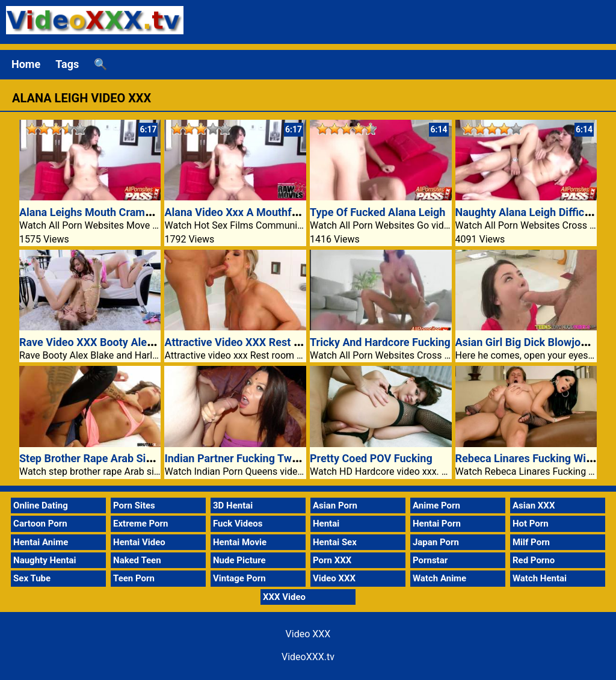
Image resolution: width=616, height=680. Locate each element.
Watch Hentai (540, 578)
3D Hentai (233, 505)
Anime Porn (436, 505)
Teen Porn (134, 578)
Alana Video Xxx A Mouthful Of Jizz (251, 212)
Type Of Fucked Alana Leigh (377, 212)
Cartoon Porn (40, 524)
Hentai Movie (240, 542)
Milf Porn (531, 542)
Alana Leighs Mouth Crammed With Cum (118, 212)
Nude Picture (239, 560)
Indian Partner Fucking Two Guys (245, 458)
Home (26, 64)
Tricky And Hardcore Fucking (380, 342)
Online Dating (41, 505)
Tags (67, 64)
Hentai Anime (41, 542)
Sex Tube (32, 578)
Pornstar (430, 560)
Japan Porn (436, 542)
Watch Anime (439, 578)
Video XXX (334, 578)
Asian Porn (335, 505)
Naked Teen (137, 560)
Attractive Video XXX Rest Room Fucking (263, 342)
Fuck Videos (238, 524)
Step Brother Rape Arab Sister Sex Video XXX (129, 458)
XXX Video (284, 597)
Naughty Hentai (45, 560)
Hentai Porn (437, 524)
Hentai (326, 524)
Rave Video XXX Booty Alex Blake (101, 342)
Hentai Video (139, 542)
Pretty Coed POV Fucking (371, 458)
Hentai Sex (335, 542)
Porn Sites (134, 505)
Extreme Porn (140, 524)
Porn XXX (332, 560)
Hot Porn (531, 524)
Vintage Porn (239, 578)
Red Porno (534, 560)
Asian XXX (534, 505)
